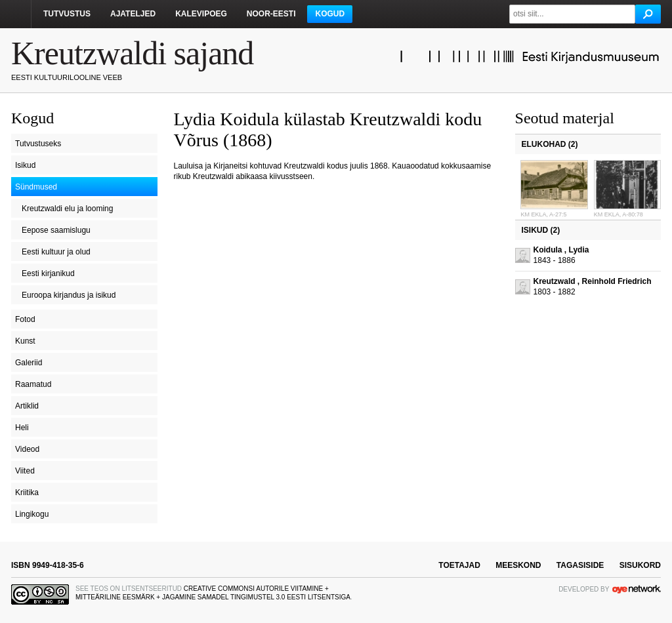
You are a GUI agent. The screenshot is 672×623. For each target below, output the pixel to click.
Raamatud (33, 384)
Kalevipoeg (201, 14)
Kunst (25, 341)
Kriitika (27, 492)
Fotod (25, 319)
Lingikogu (32, 514)
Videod (27, 449)
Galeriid (29, 363)
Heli (22, 428)
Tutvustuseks (38, 144)
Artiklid (27, 406)
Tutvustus (67, 14)
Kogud (330, 14)
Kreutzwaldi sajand (132, 53)
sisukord (640, 565)
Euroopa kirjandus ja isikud (69, 295)
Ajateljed (133, 14)
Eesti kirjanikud (48, 273)
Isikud (25, 165)
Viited (25, 471)
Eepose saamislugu (56, 230)
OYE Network (637, 589)
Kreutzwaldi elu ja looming (67, 209)
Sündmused (36, 187)
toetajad (459, 565)
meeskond (518, 565)
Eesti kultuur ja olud (56, 252)
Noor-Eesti (271, 14)
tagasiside (580, 565)
